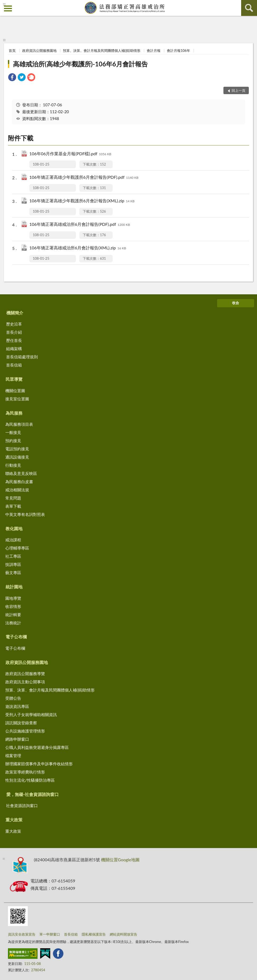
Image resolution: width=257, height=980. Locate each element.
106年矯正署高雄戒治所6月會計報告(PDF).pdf (80, 225)
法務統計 (13, 623)
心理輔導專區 (17, 548)
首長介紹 (14, 332)
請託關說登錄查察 (21, 723)
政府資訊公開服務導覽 (25, 674)
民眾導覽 (14, 379)
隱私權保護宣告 (94, 934)
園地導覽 (13, 598)
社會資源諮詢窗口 (22, 805)
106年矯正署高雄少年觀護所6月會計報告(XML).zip (82, 201)
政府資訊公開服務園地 (39, 51)
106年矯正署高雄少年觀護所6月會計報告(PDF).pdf (84, 178)
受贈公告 (13, 698)
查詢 (249, 8)
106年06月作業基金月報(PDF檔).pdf (70, 154)
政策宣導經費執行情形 (25, 772)
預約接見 (13, 441)
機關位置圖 (15, 391)
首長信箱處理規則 (22, 357)
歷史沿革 (14, 324)
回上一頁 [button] (238, 90)
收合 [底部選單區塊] (236, 303)
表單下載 (13, 506)
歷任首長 (14, 340)
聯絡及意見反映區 (21, 473)
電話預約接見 (17, 449)
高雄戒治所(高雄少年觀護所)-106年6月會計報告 (80, 64)
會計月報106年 (178, 51)
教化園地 (14, 528)
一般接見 (13, 432)
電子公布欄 (16, 637)
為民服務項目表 (19, 424)
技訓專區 (13, 564)
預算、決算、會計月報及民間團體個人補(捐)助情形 (102, 51)
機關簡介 (15, 313)
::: (4, 4)
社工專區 (13, 556)
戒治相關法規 (17, 490)
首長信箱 (14, 365)
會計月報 (154, 51)
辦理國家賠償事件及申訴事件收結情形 (39, 764)
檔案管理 (13, 755)
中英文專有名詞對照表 (25, 514)
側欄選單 (8, 8)
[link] (12, 78)
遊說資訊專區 (17, 706)
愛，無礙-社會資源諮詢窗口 (33, 794)
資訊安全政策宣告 (22, 934)
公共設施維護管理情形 (25, 731)
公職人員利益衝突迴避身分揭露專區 (37, 747)
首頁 (12, 51)
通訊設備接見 (17, 457)
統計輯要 (13, 615)
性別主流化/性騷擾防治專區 (30, 780)
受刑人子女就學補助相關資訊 (31, 715)
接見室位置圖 (17, 399)
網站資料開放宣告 (123, 934)
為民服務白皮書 (19, 482)
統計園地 (14, 587)
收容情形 (13, 606)
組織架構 (14, 349)
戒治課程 (13, 540)
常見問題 (13, 498)
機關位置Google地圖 (120, 860)
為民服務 (14, 413)
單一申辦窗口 (50, 934)
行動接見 (13, 465)
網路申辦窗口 (17, 739)
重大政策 (14, 820)
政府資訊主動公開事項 (25, 682)
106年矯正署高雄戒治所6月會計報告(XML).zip (78, 248)
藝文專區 (13, 573)
